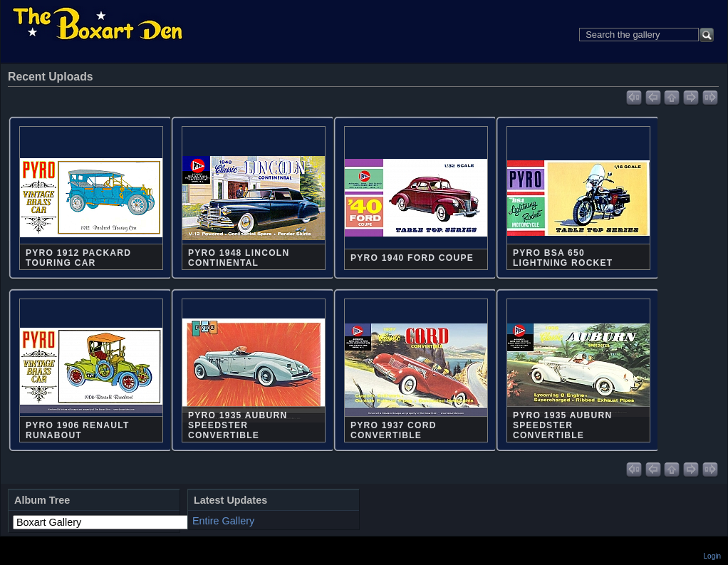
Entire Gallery (223, 521)
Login (712, 556)
